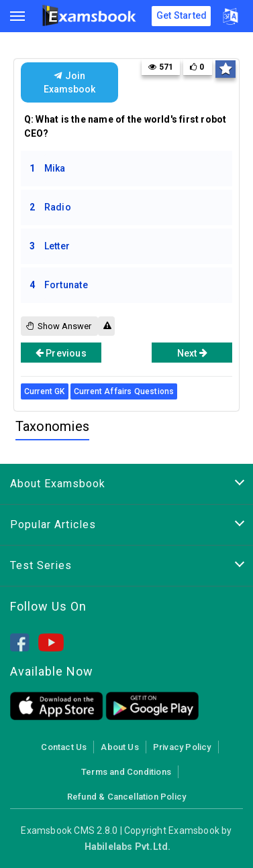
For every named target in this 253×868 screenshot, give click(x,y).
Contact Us (64, 747)
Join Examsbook (69, 82)
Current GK (45, 391)
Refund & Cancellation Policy (127, 797)
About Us (120, 747)
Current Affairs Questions (124, 391)
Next (192, 353)
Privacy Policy (182, 747)
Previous (61, 353)
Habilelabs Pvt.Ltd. (128, 847)
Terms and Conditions (126, 772)
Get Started (182, 15)
